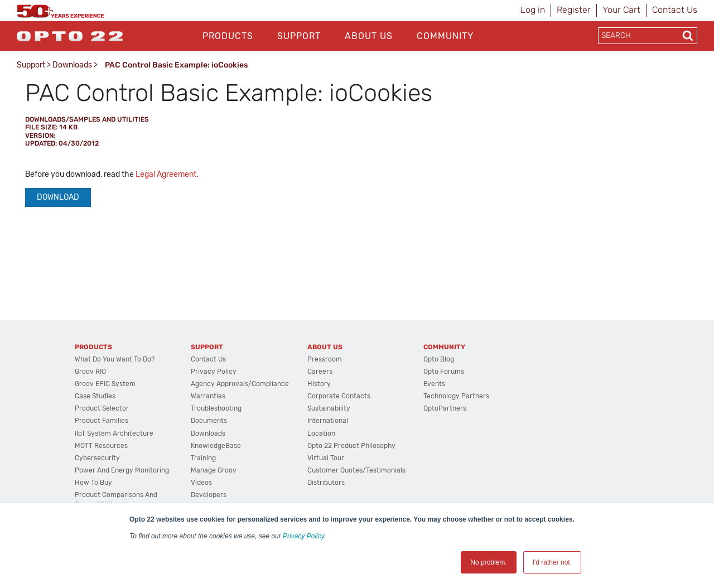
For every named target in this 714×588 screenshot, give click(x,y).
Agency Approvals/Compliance (240, 384)
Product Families (102, 421)
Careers (320, 372)
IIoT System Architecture (114, 433)
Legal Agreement (166, 174)
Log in (533, 10)
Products (228, 36)
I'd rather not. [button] (552, 562)
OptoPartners (445, 408)
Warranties (208, 396)
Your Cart (621, 10)
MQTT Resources (101, 446)
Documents (209, 421)
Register (574, 10)
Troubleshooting (216, 408)
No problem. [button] (488, 562)
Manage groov (214, 470)
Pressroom (325, 359)
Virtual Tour (326, 458)
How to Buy (93, 483)
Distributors (326, 483)
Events (434, 384)
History (319, 384)
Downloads (72, 65)
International (328, 421)
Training (203, 458)
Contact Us (675, 10)
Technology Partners (456, 396)
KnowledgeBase (216, 446)
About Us (369, 36)
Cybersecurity (97, 458)
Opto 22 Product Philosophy (351, 446)
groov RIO (90, 372)
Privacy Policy (303, 536)
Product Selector (102, 408)
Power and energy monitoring (122, 470)
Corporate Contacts (339, 396)
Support (299, 36)
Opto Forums (444, 372)
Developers (209, 495)
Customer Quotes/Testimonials (356, 470)
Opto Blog (439, 359)
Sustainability (329, 408)
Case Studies (95, 396)
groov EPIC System (105, 384)
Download (58, 197)
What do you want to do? (115, 359)
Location (321, 433)
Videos (201, 483)
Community (445, 36)
